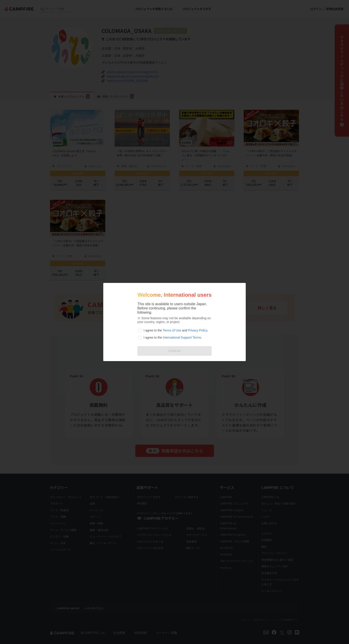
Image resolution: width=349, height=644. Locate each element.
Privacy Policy (198, 330)
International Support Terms (182, 337)
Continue (174, 351)
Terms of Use (172, 330)
